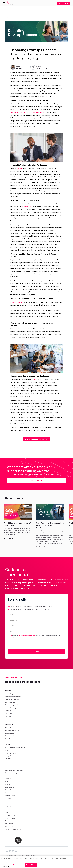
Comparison (9, 790)
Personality (9, 728)
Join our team (10, 815)
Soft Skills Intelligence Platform (16, 747)
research (20, 168)
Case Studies (10, 787)
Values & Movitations (12, 730)
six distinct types (27, 207)
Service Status (10, 827)
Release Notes (10, 796)
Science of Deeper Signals (14, 770)
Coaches (8, 711)
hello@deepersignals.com (23, 682)
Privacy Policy (10, 818)
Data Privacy (10, 824)
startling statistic (17, 302)
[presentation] (21, 644)
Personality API (10, 759)
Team (7, 813)
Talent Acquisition (11, 694)
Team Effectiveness (12, 699)
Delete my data (31, 855)
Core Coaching (10, 702)
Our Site (8, 798)
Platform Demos (11, 753)
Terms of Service (11, 821)
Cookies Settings (18, 865)
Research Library (11, 773)
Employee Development (13, 697)
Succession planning (12, 705)
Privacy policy (23, 636)
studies (36, 379)
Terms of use (31, 636)
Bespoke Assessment (12, 739)
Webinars (8, 784)
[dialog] (36, 862)
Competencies (10, 736)
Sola (7, 750)
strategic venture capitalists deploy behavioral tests (27, 112)
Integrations (9, 756)
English (5, 866)
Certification (10, 713)
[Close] (70, 859)
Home (7, 810)
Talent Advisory (11, 708)
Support (8, 793)
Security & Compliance (13, 829)
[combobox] (6, 866)
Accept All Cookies (31, 865)
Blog (7, 782)
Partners (8, 716)
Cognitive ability (11, 733)
